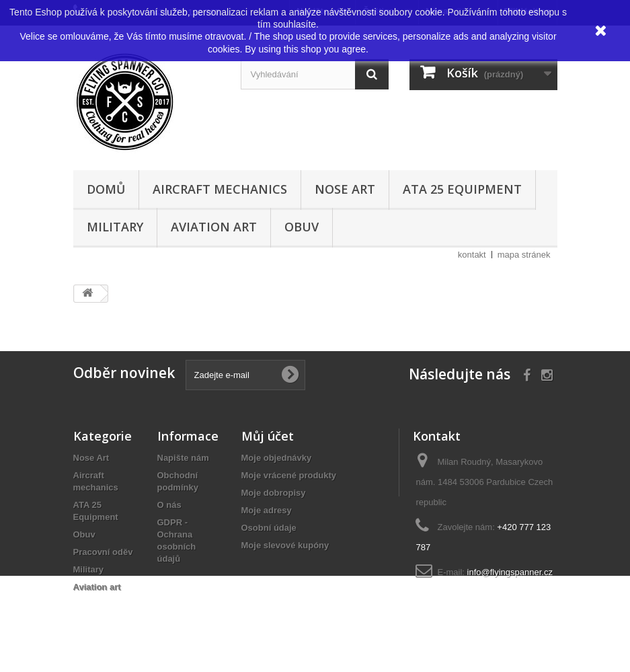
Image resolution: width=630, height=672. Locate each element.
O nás (169, 505)
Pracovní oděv (103, 552)
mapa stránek (524, 255)
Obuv (302, 227)
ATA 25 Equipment (462, 189)
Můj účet (268, 436)
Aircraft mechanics (220, 189)
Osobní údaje (269, 528)
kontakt (472, 255)
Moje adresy (267, 510)
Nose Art (345, 189)
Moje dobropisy (274, 493)
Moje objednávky (277, 458)
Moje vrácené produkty (289, 475)
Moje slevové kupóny (285, 545)
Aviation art (214, 227)
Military (115, 227)
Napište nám (183, 458)
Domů (106, 189)
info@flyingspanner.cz (510, 572)
